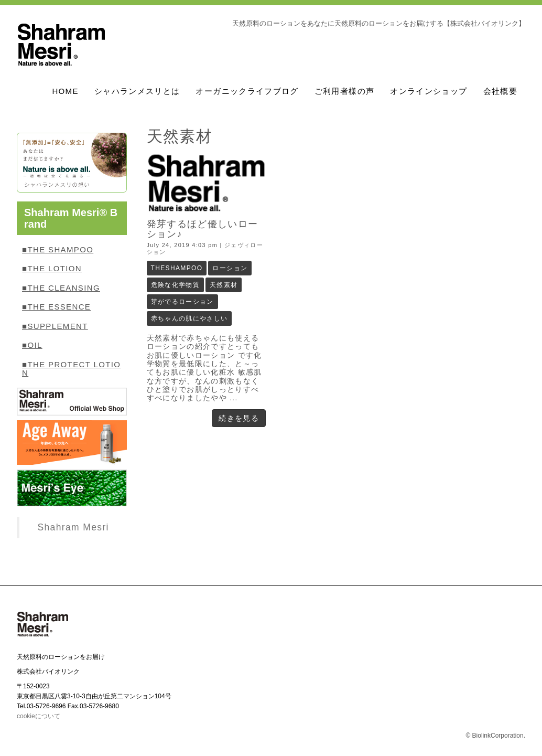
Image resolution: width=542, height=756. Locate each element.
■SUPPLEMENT (55, 326)
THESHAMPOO (177, 268)
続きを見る (239, 418)
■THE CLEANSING (61, 288)
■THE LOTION (52, 268)
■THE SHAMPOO (58, 249)
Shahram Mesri (73, 527)
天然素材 (224, 285)
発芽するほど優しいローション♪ (203, 229)
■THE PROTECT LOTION (71, 369)
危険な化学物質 (176, 285)
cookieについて (39, 716)
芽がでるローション (182, 302)
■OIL (32, 345)
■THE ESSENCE (56, 307)
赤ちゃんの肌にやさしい (189, 318)
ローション (230, 268)
